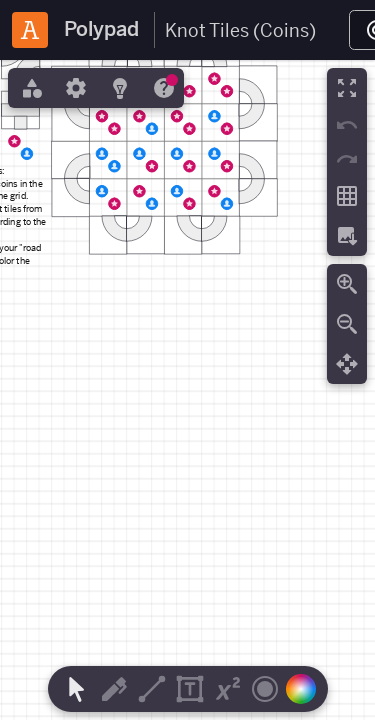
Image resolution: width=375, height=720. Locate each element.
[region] (187, 390)
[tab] (30, 88)
